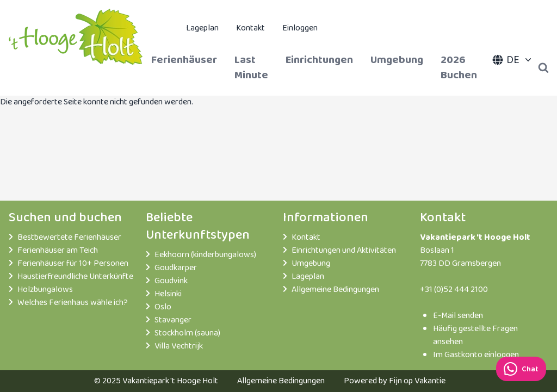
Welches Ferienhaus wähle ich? (73, 303)
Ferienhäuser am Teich (58, 251)
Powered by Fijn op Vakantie (395, 381)
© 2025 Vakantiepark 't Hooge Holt (156, 381)
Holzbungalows (45, 290)
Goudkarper (176, 268)
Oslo (163, 307)
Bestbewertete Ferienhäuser (69, 238)
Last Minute (251, 67)
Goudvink (171, 281)
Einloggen (300, 28)
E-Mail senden (458, 316)
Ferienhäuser (184, 60)
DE (513, 60)
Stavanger (173, 320)
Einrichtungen (319, 60)
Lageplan (202, 28)
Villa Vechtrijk (179, 346)
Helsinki (168, 294)
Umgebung (397, 60)
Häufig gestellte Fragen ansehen (475, 335)
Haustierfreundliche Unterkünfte (75, 277)
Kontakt (250, 28)
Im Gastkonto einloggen (476, 355)
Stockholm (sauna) (187, 333)
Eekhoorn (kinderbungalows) (205, 255)
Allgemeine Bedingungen (335, 290)
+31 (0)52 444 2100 (454, 290)
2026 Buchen (459, 67)
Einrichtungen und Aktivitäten (344, 251)
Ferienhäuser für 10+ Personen (73, 264)
